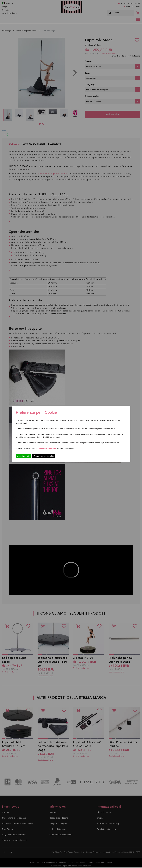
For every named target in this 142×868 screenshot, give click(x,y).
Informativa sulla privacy (46, 448)
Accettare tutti (23, 456)
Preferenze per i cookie (44, 456)
